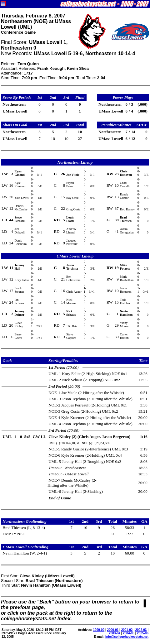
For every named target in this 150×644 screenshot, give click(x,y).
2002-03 (141, 630)
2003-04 (115, 633)
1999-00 (99, 630)
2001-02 (127, 630)
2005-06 (143, 633)
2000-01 (113, 630)
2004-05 (129, 633)
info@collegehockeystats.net (127, 637)
